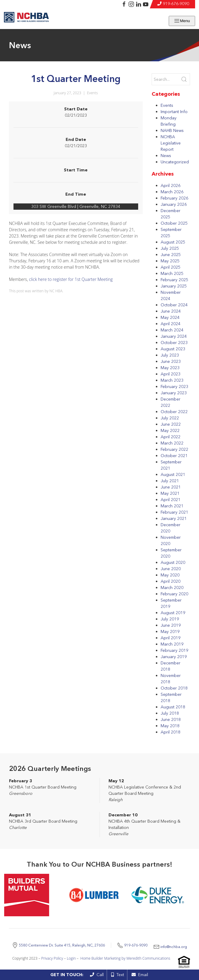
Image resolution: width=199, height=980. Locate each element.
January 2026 (174, 204)
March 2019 (172, 644)
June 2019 (171, 625)
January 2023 (174, 393)
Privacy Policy (52, 962)
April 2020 (171, 581)
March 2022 (172, 443)
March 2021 (172, 506)
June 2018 (171, 719)
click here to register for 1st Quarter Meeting (71, 279)
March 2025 (172, 273)
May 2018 (170, 726)
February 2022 (174, 449)
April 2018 (171, 732)
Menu (182, 21)
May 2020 (170, 575)
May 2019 (170, 631)
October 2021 (174, 456)
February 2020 (174, 594)
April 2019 (171, 638)
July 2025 (170, 248)
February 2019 (174, 650)
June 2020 (171, 569)
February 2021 (174, 512)
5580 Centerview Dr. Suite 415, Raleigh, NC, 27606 (82, 944)
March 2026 (172, 192)
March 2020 (172, 588)
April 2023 (171, 374)
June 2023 (171, 361)
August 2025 (173, 242)
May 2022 (170, 430)
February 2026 (174, 198)
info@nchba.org (106, 950)
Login (71, 962)
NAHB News (172, 130)
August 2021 (173, 474)
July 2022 (170, 418)
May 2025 (170, 261)
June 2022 (171, 424)
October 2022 (174, 412)
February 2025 (174, 280)
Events (92, 93)
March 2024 (172, 330)
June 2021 (171, 487)
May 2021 (170, 493)
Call (97, 975)
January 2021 (174, 518)
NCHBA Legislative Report (171, 143)
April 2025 (171, 267)
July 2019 (170, 619)
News (166, 156)
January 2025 (174, 286)
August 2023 (173, 349)
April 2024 (171, 324)
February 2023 (174, 386)
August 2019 (173, 613)
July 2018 (170, 713)
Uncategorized (175, 162)
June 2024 (171, 311)
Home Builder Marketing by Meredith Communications (125, 962)
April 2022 (171, 437)
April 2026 (171, 185)
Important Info (174, 112)
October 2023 (174, 343)
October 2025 (174, 223)
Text (118, 975)
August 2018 (173, 707)
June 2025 (171, 255)
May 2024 (170, 317)
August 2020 (173, 562)
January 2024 (174, 336)
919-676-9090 (176, 4)
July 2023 (170, 355)
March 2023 (172, 380)
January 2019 (174, 657)
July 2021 (170, 481)
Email (140, 975)
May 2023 (170, 368)
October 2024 (174, 305)
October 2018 (174, 688)
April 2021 (171, 500)
